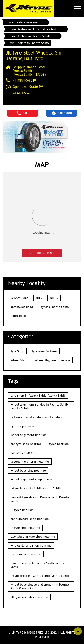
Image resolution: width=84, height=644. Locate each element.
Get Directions (42, 253)
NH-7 (39, 298)
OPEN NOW (21, 93)
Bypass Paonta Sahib (55, 307)
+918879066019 (24, 80)
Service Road (19, 298)
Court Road (18, 316)
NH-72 (54, 298)
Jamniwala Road (22, 307)
